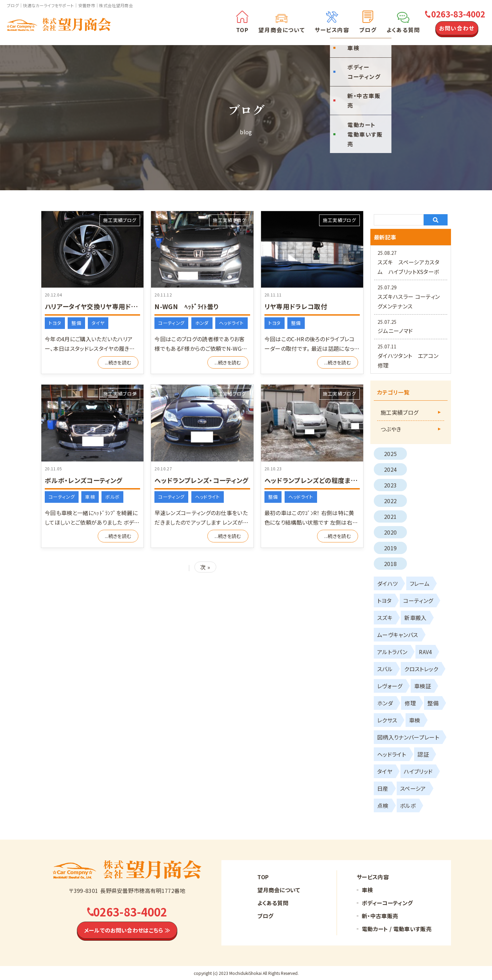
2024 (390, 469)
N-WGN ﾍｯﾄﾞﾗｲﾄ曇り (188, 306)
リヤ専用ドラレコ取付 (298, 306)
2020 (390, 532)
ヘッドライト (231, 323)
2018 (390, 564)
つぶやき (391, 429)
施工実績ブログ (120, 220)
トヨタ (55, 323)
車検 (90, 497)
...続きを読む (118, 362)
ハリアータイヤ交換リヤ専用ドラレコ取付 (107, 306)
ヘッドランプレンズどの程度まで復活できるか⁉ (336, 480)
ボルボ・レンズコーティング (86, 480)
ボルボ (112, 497)
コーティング (171, 323)
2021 (390, 516)
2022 (390, 501)
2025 (390, 454)
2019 (390, 548)
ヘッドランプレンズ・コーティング (204, 480)
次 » (205, 567)
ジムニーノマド (395, 331)
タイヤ (98, 323)
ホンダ (202, 323)
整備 (76, 323)
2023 (390, 485)
